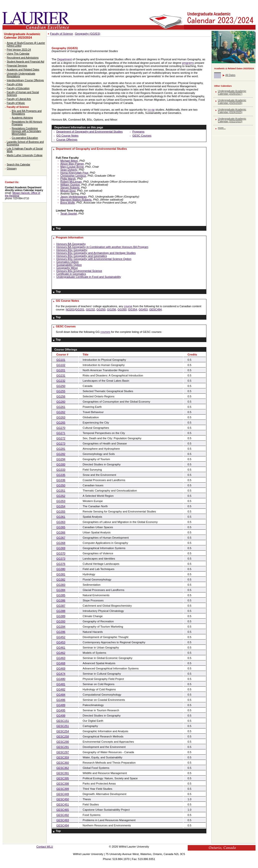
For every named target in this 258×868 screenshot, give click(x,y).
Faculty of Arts (15, 84)
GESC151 (63, 721)
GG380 (61, 569)
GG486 (61, 700)
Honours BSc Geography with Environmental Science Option (94, 259)
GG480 (61, 679)
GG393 (61, 621)
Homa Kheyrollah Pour (74, 173)
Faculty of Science (18, 107)
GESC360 (63, 763)
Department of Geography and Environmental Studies (89, 132)
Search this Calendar (18, 165)
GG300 (61, 464)
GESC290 (63, 742)
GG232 (90, 309)
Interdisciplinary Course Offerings (25, 80)
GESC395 (63, 778)
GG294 (61, 459)
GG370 (61, 553)
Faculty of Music (16, 103)
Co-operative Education (25, 138)
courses (105, 332)
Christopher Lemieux (73, 176)
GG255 (61, 391)
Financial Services (17, 66)
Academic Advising (22, 118)
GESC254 (63, 731)
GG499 (61, 716)
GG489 (61, 705)
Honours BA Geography (71, 244)
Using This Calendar (18, 54)
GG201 (80, 309)
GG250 (101, 309)
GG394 (61, 627)
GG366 (61, 532)
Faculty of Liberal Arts (19, 99)
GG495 (61, 710)
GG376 (61, 564)
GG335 (61, 475)
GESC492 (63, 815)
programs (188, 63)
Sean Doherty (69, 170)
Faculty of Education (18, 88)
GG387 (61, 606)
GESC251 (63, 726)
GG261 (61, 407)
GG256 (111, 309)
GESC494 (155, 309)
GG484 (61, 695)
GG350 (122, 309)
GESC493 (63, 820)
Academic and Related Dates (23, 70)
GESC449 (63, 794)
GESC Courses (142, 136)
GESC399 (63, 789)
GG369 (61, 548)
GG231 (61, 375)
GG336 (61, 480)
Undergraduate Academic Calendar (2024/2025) (232, 111)
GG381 (61, 574)
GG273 (61, 443)
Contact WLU (45, 847)
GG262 (61, 412)
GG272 (61, 438)
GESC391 (63, 773)
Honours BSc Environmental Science (79, 271)
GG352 (61, 496)
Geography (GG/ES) (88, 34)
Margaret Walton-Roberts (76, 200)
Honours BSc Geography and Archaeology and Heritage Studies (96, 253)
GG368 (61, 543)
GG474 (61, 674)
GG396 (61, 632)
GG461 (61, 648)
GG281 (61, 449)
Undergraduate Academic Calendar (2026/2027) (232, 92)
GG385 (61, 595)
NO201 (70, 309)
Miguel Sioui (68, 191)
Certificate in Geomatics (71, 274)
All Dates (230, 75)
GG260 (61, 402)
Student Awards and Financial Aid (25, 62)
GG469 (61, 668)
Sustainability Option (69, 265)
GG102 (61, 365)
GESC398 (63, 784)
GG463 (61, 658)
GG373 (61, 559)
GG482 (61, 689)
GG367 (61, 538)
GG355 (61, 511)
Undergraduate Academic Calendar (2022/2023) (232, 120)
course (128, 306)
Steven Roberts (70, 188)
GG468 (61, 663)
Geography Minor (67, 268)
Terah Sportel (69, 214)
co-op (151, 110)
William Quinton (70, 185)
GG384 (61, 590)
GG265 (61, 423)
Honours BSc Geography (72, 250)
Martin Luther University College (25, 155)
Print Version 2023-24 (19, 50)
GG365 (61, 527)
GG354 (133, 309)
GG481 (61, 684)
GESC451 (63, 804)
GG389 (61, 616)
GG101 (61, 360)
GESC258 (63, 736)
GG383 (61, 585)
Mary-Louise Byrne (72, 167)
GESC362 (63, 768)
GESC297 (63, 752)
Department (64, 59)
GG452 (61, 637)
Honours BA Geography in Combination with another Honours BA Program (102, 247)
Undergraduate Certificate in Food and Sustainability (89, 277)
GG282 (61, 454)
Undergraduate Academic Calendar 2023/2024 (22, 36)
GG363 (61, 522)
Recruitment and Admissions (23, 58)
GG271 (61, 433)
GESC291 (63, 747)
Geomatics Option (68, 262)
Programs (138, 132)
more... (222, 128)
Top (58, 228)
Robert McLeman (71, 182)
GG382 (61, 579)
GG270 (61, 428)
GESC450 (63, 799)
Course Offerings (67, 140)
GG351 (61, 491)
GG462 (61, 653)
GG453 (143, 309)
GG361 (61, 517)
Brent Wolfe (68, 203)
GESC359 (63, 757)
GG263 (61, 417)
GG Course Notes (67, 136)
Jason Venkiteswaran (74, 197)
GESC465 (63, 810)
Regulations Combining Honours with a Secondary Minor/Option (26, 131)
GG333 (61, 470)
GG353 (61, 501)
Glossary (12, 169)
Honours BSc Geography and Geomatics (82, 256)
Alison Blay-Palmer (72, 164)
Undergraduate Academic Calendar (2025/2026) (232, 102)
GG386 (61, 600)
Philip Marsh (68, 179)
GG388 (61, 611)
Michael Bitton (69, 161)
